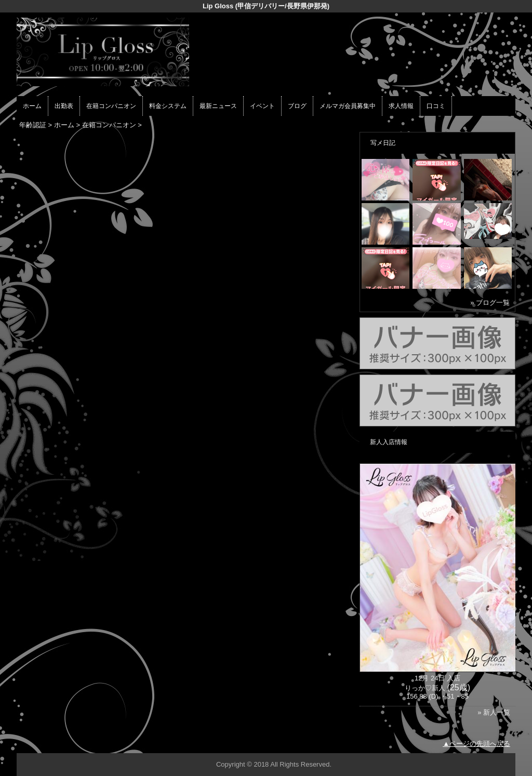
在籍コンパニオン (111, 106)
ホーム (32, 106)
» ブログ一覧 (490, 303)
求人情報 (401, 106)
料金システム (168, 106)
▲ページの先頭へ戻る (476, 744)
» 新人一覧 (494, 712)
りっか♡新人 (425, 688)
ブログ (297, 106)
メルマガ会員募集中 (348, 106)
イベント (262, 106)
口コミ (436, 106)
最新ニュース (218, 106)
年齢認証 (33, 125)
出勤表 (64, 106)
